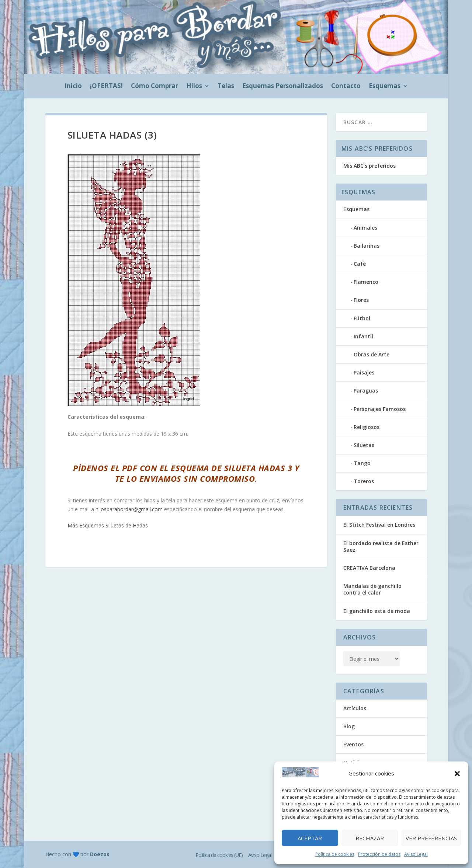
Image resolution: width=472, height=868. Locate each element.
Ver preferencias (431, 838)
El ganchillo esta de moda (377, 611)
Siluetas (364, 445)
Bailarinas (367, 246)
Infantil (363, 336)
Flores (361, 300)
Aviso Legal (416, 854)
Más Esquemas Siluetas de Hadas (108, 525)
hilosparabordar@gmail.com (129, 509)
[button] (457, 774)
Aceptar (310, 838)
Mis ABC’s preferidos (369, 166)
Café (360, 264)
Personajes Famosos (380, 409)
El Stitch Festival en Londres (379, 525)
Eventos (353, 744)
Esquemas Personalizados (283, 87)
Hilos (194, 87)
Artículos (355, 708)
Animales (365, 228)
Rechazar (370, 838)
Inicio (73, 87)
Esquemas (385, 87)
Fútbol (362, 318)
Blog (349, 726)
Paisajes (364, 372)
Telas (226, 87)
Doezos (100, 854)
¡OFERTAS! (106, 87)
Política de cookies (335, 854)
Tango (362, 463)
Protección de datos (379, 854)
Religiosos (367, 427)
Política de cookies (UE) (219, 855)
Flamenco (366, 282)
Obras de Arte (372, 354)
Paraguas (366, 391)
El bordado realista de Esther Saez (381, 546)
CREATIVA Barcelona (369, 568)
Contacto (346, 87)
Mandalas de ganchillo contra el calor (372, 589)
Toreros (364, 481)
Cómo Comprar (155, 87)
